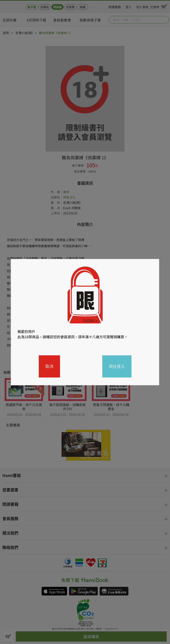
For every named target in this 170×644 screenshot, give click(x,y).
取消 (49, 366)
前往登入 (117, 366)
